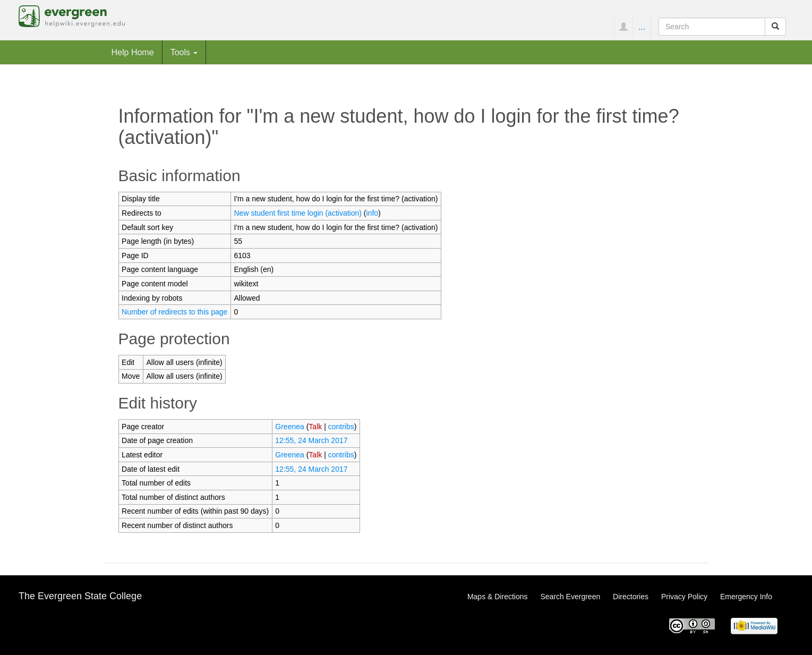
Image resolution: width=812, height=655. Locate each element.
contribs (341, 427)
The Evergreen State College (80, 596)
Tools (184, 52)
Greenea (289, 427)
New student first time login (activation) (298, 213)
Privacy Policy (684, 597)
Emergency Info (746, 597)
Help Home (133, 52)
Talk (315, 427)
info (373, 213)
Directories (631, 597)
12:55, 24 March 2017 (311, 440)
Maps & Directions (498, 597)
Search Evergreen (570, 597)
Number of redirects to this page (174, 312)
